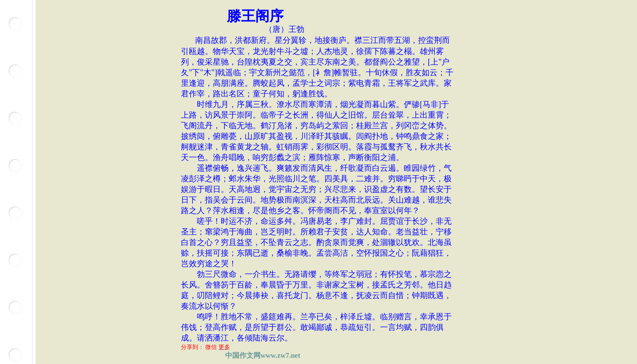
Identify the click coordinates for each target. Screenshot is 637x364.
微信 (211, 347)
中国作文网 (243, 355)
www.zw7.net (280, 355)
